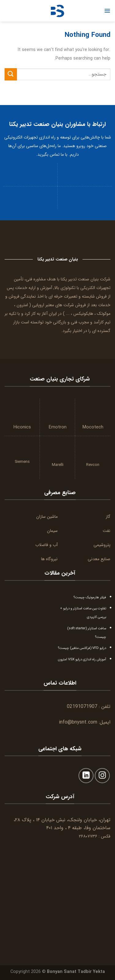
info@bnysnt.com (78, 722)
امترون (22, 305)
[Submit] (11, 74)
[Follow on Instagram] (102, 776)
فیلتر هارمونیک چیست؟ (90, 597)
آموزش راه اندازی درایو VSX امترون (82, 659)
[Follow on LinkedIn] (86, 776)
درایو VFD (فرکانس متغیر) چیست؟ (82, 648)
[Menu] (107, 11)
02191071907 (82, 707)
